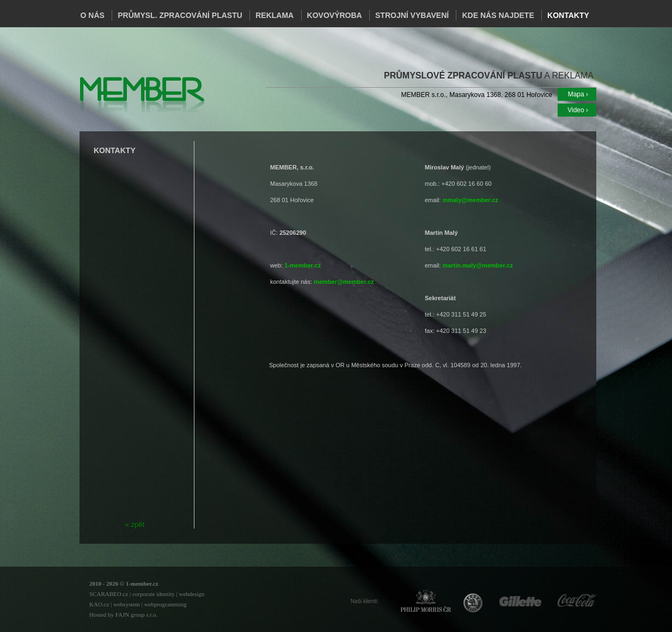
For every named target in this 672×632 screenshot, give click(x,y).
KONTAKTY (568, 15)
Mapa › (578, 94)
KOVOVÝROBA (335, 15)
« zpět (135, 524)
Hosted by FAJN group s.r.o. (123, 615)
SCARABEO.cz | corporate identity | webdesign (147, 594)
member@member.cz (344, 282)
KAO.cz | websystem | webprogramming (138, 604)
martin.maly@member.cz (477, 265)
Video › (578, 110)
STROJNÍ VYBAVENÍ (412, 15)
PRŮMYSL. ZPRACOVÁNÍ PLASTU (180, 15)
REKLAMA (274, 15)
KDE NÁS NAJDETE (498, 15)
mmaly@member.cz (470, 200)
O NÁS (93, 15)
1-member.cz (303, 265)
